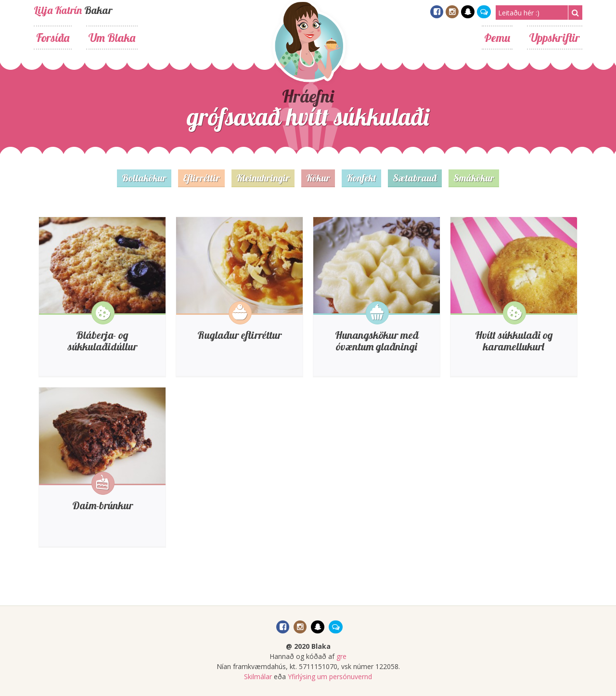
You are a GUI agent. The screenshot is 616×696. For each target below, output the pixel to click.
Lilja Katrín (58, 10)
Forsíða (53, 38)
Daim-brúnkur (103, 505)
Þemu (497, 38)
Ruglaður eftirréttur (239, 335)
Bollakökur (144, 178)
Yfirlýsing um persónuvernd (330, 677)
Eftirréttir (201, 178)
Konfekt (361, 178)
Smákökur (474, 178)
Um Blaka (112, 38)
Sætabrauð (415, 178)
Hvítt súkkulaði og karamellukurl (514, 341)
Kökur (318, 178)
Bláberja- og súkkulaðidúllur (103, 341)
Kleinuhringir (263, 178)
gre (341, 656)
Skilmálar (258, 677)
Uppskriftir (555, 38)
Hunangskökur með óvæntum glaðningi (377, 341)
